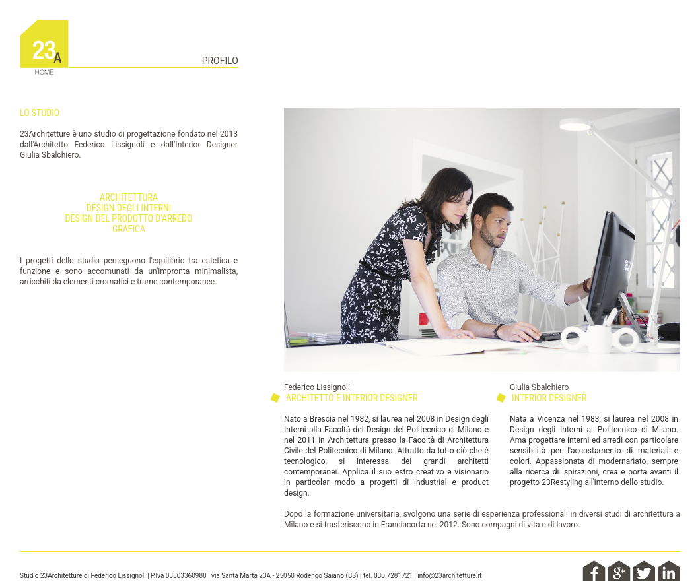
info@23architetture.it (449, 576)
